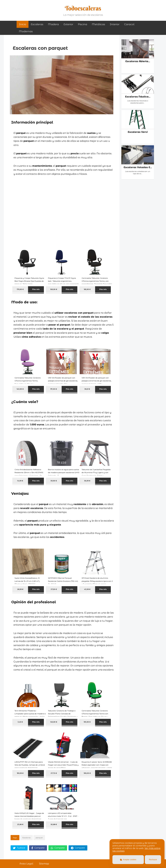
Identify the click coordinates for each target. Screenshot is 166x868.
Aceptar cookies (128, 860)
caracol (129, 24)
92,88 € (54, 824)
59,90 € (54, 481)
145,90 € (54, 722)
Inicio (23, 24)
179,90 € (20, 289)
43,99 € (87, 589)
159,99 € (20, 773)
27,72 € (54, 773)
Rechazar (153, 860)
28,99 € (20, 589)
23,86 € (20, 824)
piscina (83, 24)
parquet (39, 838)
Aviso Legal (26, 864)
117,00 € (54, 389)
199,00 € (87, 773)
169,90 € (54, 289)
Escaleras (37, 24)
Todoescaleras (83, 8)
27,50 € (54, 589)
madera (53, 24)
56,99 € (87, 481)
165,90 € (87, 289)
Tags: (15, 838)
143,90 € (20, 389)
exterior (68, 24)
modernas (26, 31)
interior (115, 24)
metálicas (98, 24)
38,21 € (87, 389)
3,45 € (20, 722)
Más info (36, 289)
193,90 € (87, 722)
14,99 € (20, 481)
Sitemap (44, 864)
